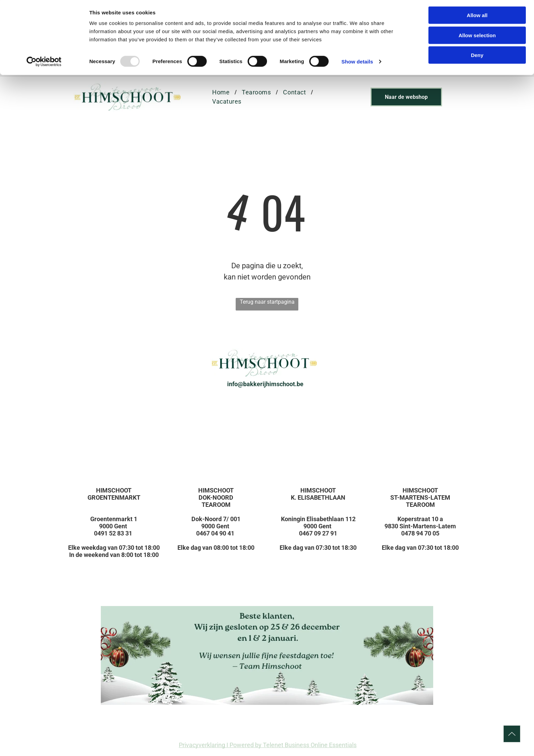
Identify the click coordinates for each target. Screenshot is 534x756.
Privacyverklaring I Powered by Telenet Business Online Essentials (268, 745)
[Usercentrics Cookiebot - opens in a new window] (44, 63)
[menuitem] (222, 92)
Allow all (477, 17)
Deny (477, 57)
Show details (357, 63)
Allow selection (477, 37)
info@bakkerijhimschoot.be (265, 384)
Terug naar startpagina (267, 302)
